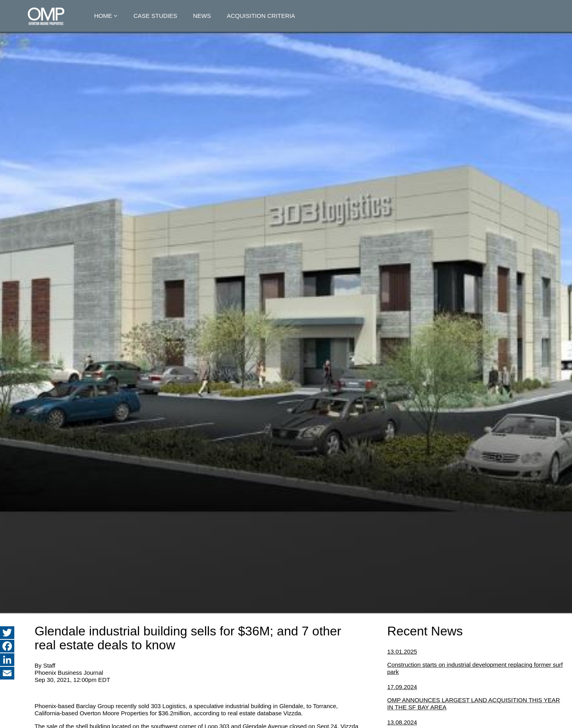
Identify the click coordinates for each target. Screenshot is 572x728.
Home (103, 16)
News (202, 16)
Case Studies (155, 16)
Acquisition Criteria (261, 16)
